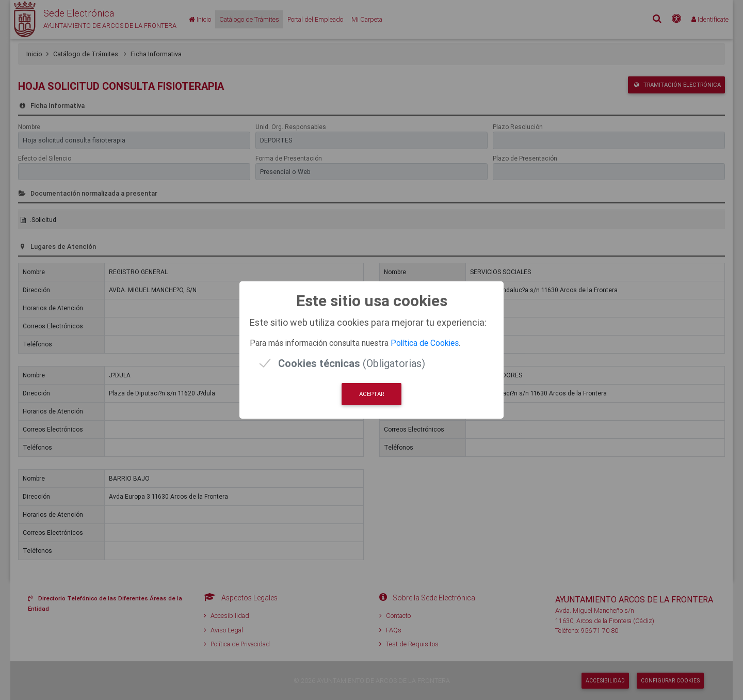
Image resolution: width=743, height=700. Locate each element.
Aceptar (372, 394)
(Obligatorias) (352, 363)
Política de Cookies (425, 343)
